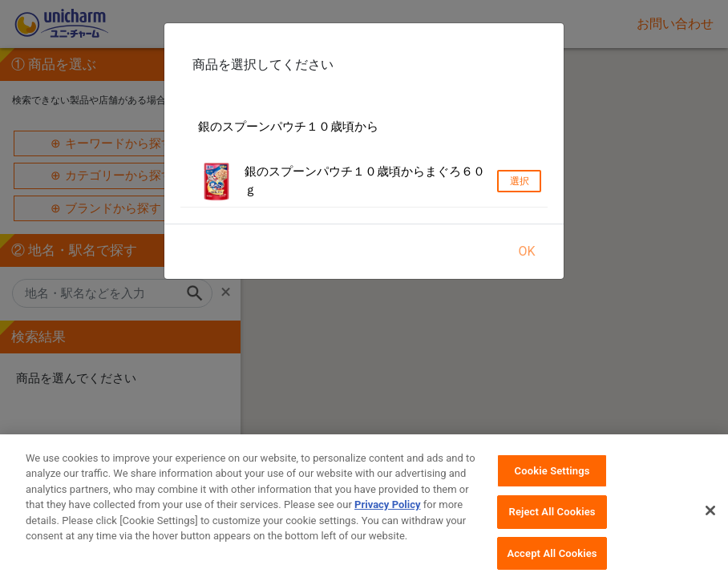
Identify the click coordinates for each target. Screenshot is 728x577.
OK (526, 251)
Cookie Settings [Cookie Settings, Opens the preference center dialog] (552, 482)
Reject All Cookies (552, 524)
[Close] (710, 522)
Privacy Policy (387, 516)
